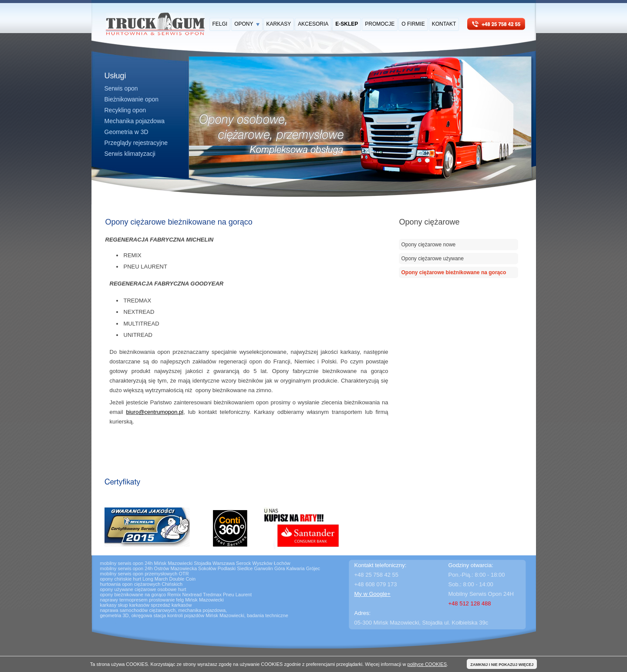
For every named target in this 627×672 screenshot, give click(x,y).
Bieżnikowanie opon (132, 99)
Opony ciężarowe (430, 222)
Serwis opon (121, 88)
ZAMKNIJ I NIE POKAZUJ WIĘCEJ (502, 665)
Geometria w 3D (126, 132)
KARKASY (279, 24)
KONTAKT (444, 24)
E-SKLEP (347, 24)
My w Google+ (372, 594)
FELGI (220, 24)
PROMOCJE (380, 24)
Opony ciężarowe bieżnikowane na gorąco (454, 272)
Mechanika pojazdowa (135, 121)
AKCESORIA (313, 24)
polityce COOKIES (427, 664)
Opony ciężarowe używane (433, 259)
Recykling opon (125, 110)
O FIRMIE (413, 24)
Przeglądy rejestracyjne (136, 143)
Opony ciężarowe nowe (429, 245)
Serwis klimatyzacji (130, 154)
